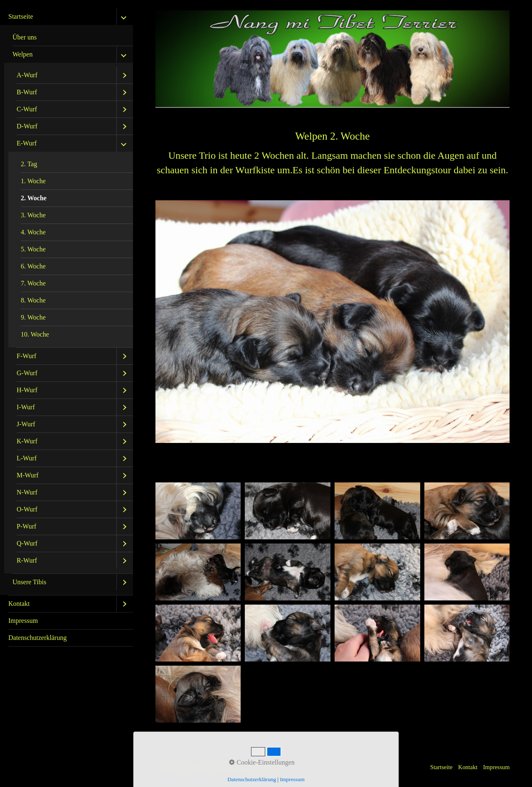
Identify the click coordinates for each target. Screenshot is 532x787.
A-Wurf (27, 75)
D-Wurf (27, 126)
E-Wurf (27, 143)
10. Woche (35, 334)
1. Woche (33, 181)
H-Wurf (27, 390)
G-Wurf (27, 373)
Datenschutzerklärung (37, 638)
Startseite (21, 16)
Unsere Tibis (29, 582)
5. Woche (33, 249)
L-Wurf (27, 458)
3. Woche (33, 215)
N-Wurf (27, 492)
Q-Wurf (27, 543)
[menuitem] (66, 302)
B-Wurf (27, 92)
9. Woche (33, 317)
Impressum (23, 621)
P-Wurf (26, 526)
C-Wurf (27, 109)
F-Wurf (26, 356)
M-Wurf (28, 475)
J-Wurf (26, 424)
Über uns (25, 37)
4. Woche (33, 232)
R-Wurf (27, 560)
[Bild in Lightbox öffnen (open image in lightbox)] (198, 511)
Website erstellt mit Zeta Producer (242, 767)
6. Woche (33, 266)
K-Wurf (27, 441)
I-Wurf (26, 407)
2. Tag (29, 164)
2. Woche (34, 198)
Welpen (22, 54)
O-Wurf (27, 509)
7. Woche (33, 283)
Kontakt (19, 604)
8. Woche (33, 300)
